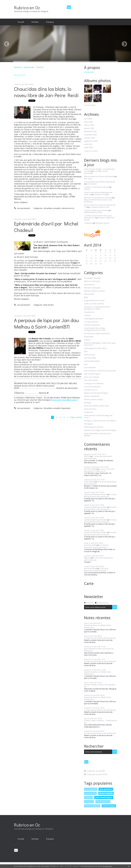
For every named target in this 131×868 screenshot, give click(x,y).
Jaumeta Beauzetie (92, 361)
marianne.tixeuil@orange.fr (65, 400)
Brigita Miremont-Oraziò (94, 301)
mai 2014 (40, 67)
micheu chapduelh (92, 806)
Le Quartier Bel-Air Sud (99, 207)
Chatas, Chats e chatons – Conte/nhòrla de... (100, 722)
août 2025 (88, 144)
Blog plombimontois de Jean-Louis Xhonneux (98, 201)
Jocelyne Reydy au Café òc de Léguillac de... (100, 686)
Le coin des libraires (92, 387)
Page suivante (76, 417)
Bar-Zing (88, 179)
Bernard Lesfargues (92, 288)
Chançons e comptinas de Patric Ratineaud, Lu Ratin (97, 308)
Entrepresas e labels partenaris (97, 333)
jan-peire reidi (90, 793)
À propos (50, 22)
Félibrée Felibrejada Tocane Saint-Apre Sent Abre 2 (100, 344)
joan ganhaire (106, 789)
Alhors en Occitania (92, 281)
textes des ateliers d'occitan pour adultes (98, 435)
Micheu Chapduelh (92, 396)
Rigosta (87, 558)
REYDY (87, 456)
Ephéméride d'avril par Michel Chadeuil (46, 227)
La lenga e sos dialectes (94, 383)
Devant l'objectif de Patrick (99, 219)
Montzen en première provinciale (98, 198)
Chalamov (88, 223)
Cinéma (87, 315)
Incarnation (92, 184)
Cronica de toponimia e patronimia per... (98, 457)
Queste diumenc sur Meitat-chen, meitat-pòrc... (98, 626)
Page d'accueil (29, 67)
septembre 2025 (91, 141)
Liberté (87, 189)
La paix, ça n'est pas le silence (96, 187)
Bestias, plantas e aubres (94, 291)
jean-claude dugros (104, 797)
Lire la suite (89, 72)
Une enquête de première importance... (100, 182)
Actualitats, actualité (52, 208)
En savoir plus (107, 866)
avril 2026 (88, 119)
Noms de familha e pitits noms (97, 406)
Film (86, 352)
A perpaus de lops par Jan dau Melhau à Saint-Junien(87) (46, 323)
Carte (89, 583)
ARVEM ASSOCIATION (93, 212)
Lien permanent (22, 208)
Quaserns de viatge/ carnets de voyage (100, 430)
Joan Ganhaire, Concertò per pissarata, (100, 371)
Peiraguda (88, 424)
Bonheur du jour (103, 223)
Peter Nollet (89, 482)
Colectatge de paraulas (94, 319)
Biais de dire (49, 305)
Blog (86, 297)
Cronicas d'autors (91, 322)
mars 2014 (18, 67)
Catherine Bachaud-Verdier (95, 494)
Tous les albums (90, 105)
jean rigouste (91, 789)
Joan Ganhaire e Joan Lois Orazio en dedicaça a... (99, 650)
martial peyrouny (103, 802)
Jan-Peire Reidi (90, 358)
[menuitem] (21, 22)
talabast (88, 797)
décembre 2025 (90, 131)
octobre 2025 (90, 138)
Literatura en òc (68, 208)
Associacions (89, 285)
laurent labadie (106, 793)
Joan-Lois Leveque (92, 377)
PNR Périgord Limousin (94, 427)
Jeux (86, 364)
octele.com (88, 412)
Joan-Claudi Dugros (92, 374)
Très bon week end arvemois (96, 210)
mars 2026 (88, 122)
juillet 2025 (89, 147)
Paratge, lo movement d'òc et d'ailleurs (100, 421)
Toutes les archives (91, 151)
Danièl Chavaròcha (92, 325)
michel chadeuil (109, 806)
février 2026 (89, 125)
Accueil (21, 22)
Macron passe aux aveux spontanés (99, 176)
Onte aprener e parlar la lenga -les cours (98, 416)
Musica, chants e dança (94, 399)
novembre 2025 (90, 135)
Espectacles (66, 408)
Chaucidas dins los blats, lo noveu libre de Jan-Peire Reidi (46, 92)
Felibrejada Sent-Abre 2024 (95, 348)
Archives (35, 22)
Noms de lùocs (90, 409)
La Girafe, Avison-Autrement (96, 172)
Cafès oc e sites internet (94, 304)
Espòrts (87, 340)
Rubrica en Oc (27, 7)
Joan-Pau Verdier (91, 380)
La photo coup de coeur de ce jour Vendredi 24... (98, 217)
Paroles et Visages (102, 194)
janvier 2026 (89, 128)
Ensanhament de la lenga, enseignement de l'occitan (95, 329)
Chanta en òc (89, 312)
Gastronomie (89, 355)
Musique (88, 403)
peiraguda (89, 802)
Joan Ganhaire (90, 368)
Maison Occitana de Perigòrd (96, 393)
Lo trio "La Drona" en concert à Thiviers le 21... (99, 470)
